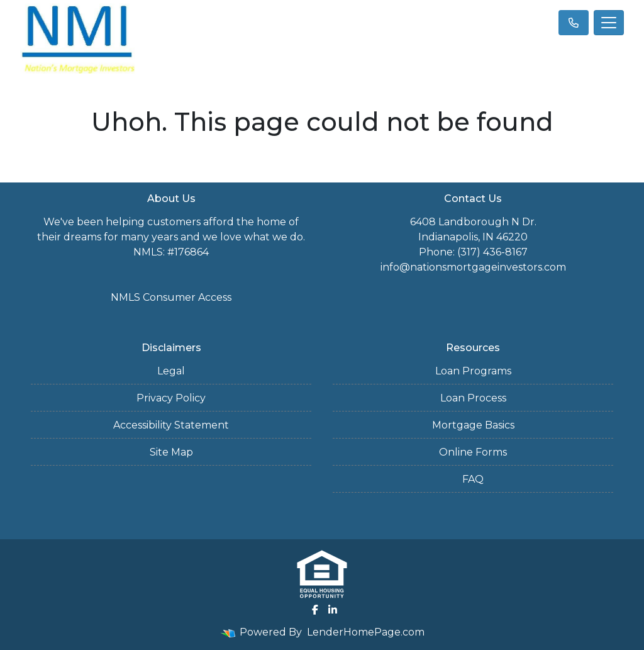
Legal (171, 371)
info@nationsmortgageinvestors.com (473, 267)
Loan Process (473, 398)
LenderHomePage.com (366, 632)
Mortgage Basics (473, 425)
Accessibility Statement (171, 425)
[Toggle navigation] (609, 23)
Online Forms (473, 452)
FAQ (473, 479)
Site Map (171, 452)
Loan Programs (473, 371)
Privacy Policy (171, 398)
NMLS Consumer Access (171, 297)
